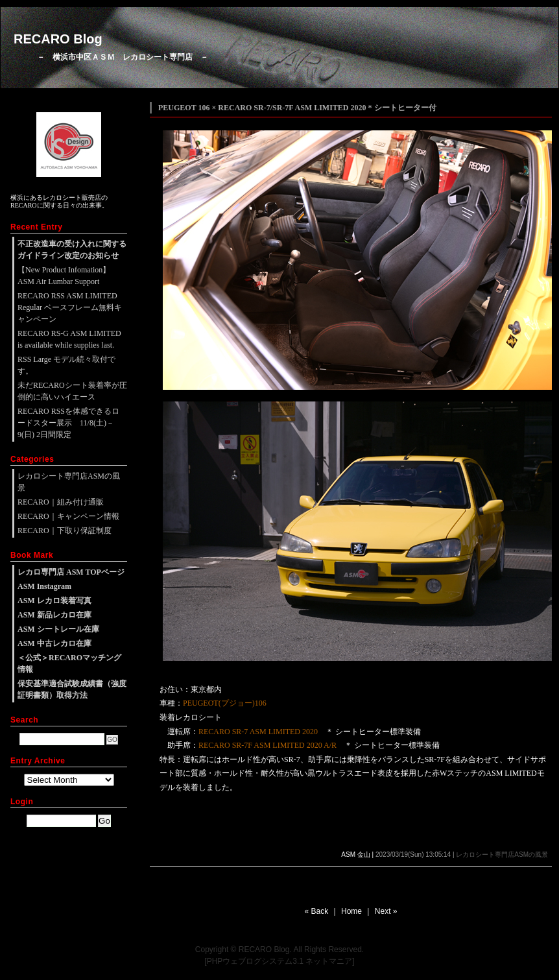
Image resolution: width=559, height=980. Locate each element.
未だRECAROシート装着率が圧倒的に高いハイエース (72, 391)
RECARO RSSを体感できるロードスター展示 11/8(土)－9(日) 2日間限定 (68, 423)
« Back (317, 911)
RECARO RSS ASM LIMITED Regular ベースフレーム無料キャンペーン (70, 307)
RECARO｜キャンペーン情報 (68, 516)
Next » (386, 911)
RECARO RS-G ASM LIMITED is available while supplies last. (69, 339)
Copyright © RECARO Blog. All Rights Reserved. (279, 950)
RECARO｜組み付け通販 (61, 502)
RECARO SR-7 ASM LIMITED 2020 (258, 732)
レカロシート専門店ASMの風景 (502, 855)
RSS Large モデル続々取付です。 (66, 365)
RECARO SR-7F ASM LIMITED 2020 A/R (268, 745)
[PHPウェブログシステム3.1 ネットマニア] (279, 961)
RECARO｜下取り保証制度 (65, 531)
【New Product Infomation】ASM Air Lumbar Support (64, 276)
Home (351, 911)
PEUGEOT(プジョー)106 (225, 703)
